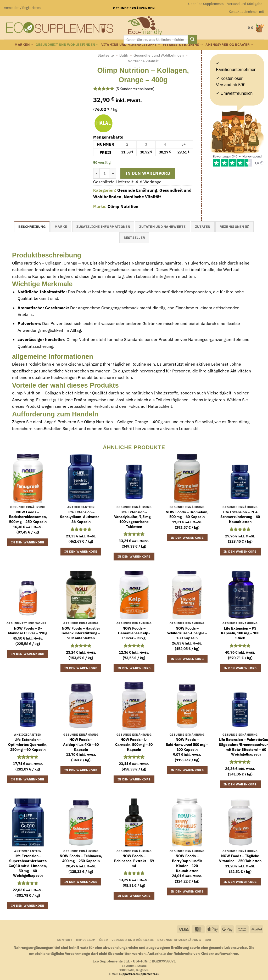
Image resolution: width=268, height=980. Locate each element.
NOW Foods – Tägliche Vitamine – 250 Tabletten (240, 858)
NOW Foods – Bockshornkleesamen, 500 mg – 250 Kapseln (28, 517)
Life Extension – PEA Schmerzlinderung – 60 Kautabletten (240, 517)
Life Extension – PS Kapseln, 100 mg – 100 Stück (240, 633)
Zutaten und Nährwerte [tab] (162, 227)
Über (104, 940)
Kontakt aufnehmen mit (246, 12)
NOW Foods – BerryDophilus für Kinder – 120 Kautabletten (187, 863)
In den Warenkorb (148, 173)
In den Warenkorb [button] (28, 542)
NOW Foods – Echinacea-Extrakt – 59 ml (134, 861)
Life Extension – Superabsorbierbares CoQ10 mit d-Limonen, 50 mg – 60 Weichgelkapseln (28, 866)
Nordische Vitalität (143, 61)
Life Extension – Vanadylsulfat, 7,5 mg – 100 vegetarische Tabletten (134, 519)
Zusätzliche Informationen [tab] (103, 227)
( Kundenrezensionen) (135, 89)
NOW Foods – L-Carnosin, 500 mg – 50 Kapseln (134, 744)
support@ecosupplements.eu (139, 974)
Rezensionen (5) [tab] (234, 227)
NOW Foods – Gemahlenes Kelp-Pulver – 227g (134, 633)
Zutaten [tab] (203, 227)
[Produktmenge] (105, 173)
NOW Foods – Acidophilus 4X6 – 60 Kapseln (81, 744)
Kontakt (65, 940)
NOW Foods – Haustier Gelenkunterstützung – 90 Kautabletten (81, 633)
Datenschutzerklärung (179, 940)
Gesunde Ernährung (137, 190)
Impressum (86, 940)
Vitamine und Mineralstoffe (131, 45)
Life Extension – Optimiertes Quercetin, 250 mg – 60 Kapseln (28, 744)
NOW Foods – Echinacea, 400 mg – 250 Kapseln (81, 858)
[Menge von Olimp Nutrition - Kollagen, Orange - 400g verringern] (96, 173)
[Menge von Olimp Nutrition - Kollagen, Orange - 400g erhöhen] (113, 173)
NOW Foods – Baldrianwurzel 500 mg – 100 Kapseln (187, 744)
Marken (24, 45)
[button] (22, 8)
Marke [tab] (61, 227)
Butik (124, 55)
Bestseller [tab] (134, 238)
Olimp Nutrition (123, 206)
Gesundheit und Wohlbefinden (67, 45)
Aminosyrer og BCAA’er (229, 45)
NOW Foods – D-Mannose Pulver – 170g (28, 631)
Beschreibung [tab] (32, 227)
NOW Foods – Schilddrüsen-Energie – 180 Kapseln (187, 633)
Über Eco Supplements (206, 4)
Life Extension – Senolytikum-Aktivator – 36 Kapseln (81, 517)
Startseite (106, 55)
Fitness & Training (183, 45)
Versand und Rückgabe (245, 4)
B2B (208, 940)
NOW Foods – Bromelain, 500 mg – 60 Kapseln (187, 514)
